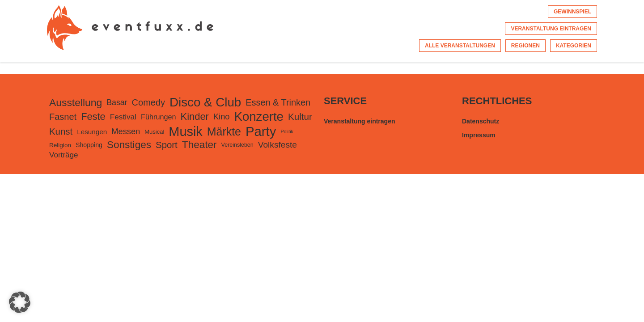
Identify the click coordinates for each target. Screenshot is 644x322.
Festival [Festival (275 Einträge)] (123, 117)
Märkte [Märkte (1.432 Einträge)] (224, 131)
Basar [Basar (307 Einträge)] (117, 102)
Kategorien (574, 46)
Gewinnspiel (572, 12)
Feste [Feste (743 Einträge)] (93, 117)
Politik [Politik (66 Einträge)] (287, 131)
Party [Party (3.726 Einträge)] (261, 131)
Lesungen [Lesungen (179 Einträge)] (92, 132)
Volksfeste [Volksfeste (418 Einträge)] (278, 145)
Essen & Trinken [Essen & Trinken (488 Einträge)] (278, 102)
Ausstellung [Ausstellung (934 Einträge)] (76, 102)
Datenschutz (481, 121)
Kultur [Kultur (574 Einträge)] (300, 117)
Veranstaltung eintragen (551, 29)
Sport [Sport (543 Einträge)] (167, 145)
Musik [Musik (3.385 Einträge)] (185, 131)
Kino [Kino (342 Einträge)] (222, 117)
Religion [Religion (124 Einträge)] (60, 145)
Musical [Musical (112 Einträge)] (154, 132)
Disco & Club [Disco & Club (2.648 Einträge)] (205, 102)
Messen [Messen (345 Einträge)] (126, 131)
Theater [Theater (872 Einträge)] (199, 145)
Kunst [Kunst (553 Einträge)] (61, 131)
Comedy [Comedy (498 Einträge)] (148, 102)
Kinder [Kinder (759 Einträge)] (195, 117)
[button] (20, 302)
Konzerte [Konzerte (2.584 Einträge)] (259, 117)
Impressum (479, 135)
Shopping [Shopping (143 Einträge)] (89, 145)
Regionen (525, 46)
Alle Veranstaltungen (460, 46)
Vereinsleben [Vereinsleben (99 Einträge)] (237, 145)
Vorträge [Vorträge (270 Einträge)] (64, 155)
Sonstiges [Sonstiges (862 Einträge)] (129, 145)
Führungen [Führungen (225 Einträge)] (159, 117)
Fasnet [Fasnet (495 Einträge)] (63, 117)
